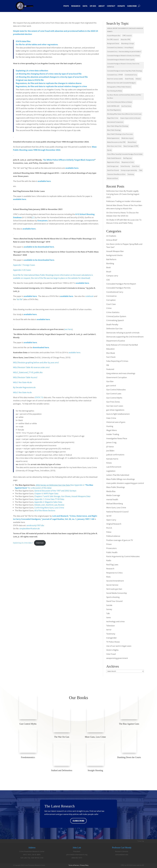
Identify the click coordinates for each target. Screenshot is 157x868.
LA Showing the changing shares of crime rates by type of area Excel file (49, 74)
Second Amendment (115, 581)
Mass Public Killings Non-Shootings (118, 126)
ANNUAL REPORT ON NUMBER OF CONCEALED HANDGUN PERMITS (125, 30)
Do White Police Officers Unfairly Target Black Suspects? (69, 160)
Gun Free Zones (113, 402)
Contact (111, 6)
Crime (109, 308)
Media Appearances (113, 138)
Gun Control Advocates (116, 390)
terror (109, 630)
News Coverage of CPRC (131, 146)
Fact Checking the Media (115, 91)
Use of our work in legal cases (119, 646)
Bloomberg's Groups (128, 43)
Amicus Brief (112, 240)
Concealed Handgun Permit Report (121, 284)
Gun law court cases (115, 406)
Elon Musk (111, 353)
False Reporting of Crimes (117, 361)
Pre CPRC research (113, 39)
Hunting (110, 426)
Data (85, 6)
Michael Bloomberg (115, 503)
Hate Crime (111, 418)
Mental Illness (132, 142)
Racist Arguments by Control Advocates (123, 556)
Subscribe (132, 6)
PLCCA (109, 528)
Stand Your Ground (113, 170)
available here (20, 199)
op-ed (109, 516)
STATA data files (23, 41)
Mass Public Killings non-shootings (121, 479)
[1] (33, 217)
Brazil (109, 272)
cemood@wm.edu (122, 855)
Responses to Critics (128, 162)
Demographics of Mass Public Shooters (119, 87)
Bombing (110, 263)
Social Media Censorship (117, 593)
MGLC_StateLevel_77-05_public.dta (28, 372)
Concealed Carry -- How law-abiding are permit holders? (124, 52)
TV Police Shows (113, 642)
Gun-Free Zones (126, 106)
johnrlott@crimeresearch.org (77, 855)
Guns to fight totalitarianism (118, 414)
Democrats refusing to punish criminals (123, 333)
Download (40, 543)
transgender (112, 638)
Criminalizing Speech (115, 320)
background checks (114, 255)
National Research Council (117, 512)
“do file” (20, 299)
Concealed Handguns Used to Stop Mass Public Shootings (125, 71)
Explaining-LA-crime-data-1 (23, 543)
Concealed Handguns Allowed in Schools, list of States (123, 56)
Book (108, 267)
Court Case (111, 304)
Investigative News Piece (117, 438)
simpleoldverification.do (30, 529)
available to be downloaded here (39, 260)
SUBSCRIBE (78, 821)
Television (110, 626)
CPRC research (127, 36)
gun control (111, 386)
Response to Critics (114, 573)
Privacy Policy (84, 865)
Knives (109, 463)
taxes (109, 617)
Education (110, 349)
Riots (108, 577)
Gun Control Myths (114, 398)
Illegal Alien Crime (113, 118)
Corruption (111, 300)
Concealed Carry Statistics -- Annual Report (120, 48)
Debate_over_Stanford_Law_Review (49, 505)
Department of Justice (116, 341)
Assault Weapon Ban (115, 251)
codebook (89, 296)
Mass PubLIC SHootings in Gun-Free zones (120, 134)
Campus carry (112, 276)
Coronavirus (111, 296)
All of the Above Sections (45, 510)
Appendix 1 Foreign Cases (24, 265)
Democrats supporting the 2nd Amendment (125, 337)
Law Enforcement (114, 467)
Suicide (109, 605)
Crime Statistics (113, 312)
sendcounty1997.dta (35, 525)
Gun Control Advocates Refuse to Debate (120, 102)
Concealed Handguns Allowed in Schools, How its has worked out (123, 65)
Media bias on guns (127, 138)
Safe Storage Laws (113, 166)
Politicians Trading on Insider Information (124, 201)
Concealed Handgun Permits (118, 288)
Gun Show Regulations (114, 110)
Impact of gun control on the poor (130, 118)
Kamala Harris (112, 459)
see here (68, 329)
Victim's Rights (112, 650)
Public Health (112, 552)
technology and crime (115, 621)
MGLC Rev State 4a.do (22, 392)
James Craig (111, 442)
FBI (108, 365)
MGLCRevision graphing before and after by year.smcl (36, 362)
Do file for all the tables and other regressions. (37, 44)
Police (109, 532)
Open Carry (111, 520)
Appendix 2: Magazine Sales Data (48, 502)
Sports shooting (113, 597)
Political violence (113, 536)
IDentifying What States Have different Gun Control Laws (124, 114)
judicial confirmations (115, 455)
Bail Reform (111, 259)
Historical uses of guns (116, 422)
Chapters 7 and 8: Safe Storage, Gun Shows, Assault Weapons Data (62, 496)
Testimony (131, 174)
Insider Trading (113, 434)
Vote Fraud (111, 654)
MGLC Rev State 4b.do (22, 382)
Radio (109, 560)
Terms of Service (74, 865)
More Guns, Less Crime (114, 146)
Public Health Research (114, 158)
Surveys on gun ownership (129, 170)
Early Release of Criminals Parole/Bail (122, 345)
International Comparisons (115, 122)
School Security (125, 166)
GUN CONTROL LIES (113, 106)
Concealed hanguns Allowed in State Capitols (121, 60)
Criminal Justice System (116, 316)
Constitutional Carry (131, 75)
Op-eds (93, 6)
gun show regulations (115, 410)
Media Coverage (113, 495)
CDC (108, 280)
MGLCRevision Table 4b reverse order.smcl (31, 367)
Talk (108, 613)
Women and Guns (113, 178)
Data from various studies (115, 79)
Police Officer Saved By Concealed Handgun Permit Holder (125, 154)
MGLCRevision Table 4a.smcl (25, 377)
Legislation (111, 471)
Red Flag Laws (128, 158)
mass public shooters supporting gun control (125, 483)
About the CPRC (126, 39)
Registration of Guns (113, 162)
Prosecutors (111, 548)
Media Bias (111, 491)
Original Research (114, 524)
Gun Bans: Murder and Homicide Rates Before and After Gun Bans (124, 96)
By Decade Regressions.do (24, 387)
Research (76, 6)
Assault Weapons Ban (114, 36)
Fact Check (111, 357)
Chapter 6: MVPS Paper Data (46, 493)
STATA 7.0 (39, 397)
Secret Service (112, 585)
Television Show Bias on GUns (116, 174)
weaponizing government (117, 658)
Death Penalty (129, 79)
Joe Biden (110, 451)
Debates (138, 79)
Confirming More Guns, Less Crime (49, 508)
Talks (141, 170)
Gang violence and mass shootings (121, 373)
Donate (121, 6)
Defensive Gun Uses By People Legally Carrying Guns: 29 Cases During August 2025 (123, 194)
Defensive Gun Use (114, 328)
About (102, 6)
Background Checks (113, 43)
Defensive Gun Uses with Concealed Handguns (121, 83)
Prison (109, 544)
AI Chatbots (111, 236)
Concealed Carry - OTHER (115, 75)
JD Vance (110, 447)
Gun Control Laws (114, 394)
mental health (112, 499)
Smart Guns (136, 166)
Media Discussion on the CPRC (116, 142)
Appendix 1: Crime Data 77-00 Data (49, 499)
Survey (109, 609)
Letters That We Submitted (118, 475)
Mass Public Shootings (114, 130)
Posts (66, 6)
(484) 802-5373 (77, 858)
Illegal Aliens (112, 430)
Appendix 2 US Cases (22, 270)
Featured (110, 369)
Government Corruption (117, 377)
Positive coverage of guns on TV (120, 540)
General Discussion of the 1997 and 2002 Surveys (55, 491)
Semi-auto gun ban (114, 589)
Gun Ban (110, 381)
